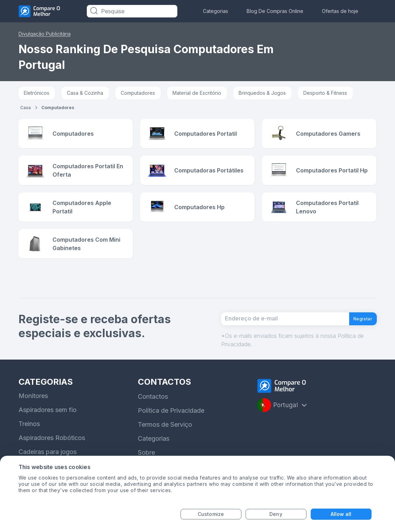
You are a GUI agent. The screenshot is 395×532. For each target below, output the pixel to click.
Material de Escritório (197, 93)
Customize (211, 514)
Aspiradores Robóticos (52, 450)
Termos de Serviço (165, 437)
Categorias (216, 11)
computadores (58, 108)
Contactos (153, 409)
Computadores (138, 93)
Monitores (33, 408)
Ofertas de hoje (340, 11)
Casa (26, 108)
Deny (276, 514)
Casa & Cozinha (85, 93)
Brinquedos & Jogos (262, 93)
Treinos (29, 436)
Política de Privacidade (171, 423)
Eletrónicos (37, 93)
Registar (358, 328)
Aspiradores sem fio (48, 422)
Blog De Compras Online (275, 11)
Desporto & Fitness (325, 93)
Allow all (341, 514)
